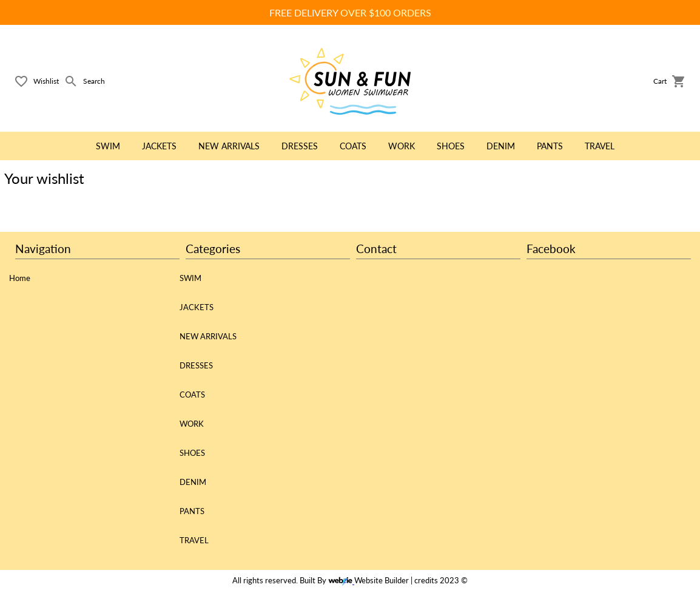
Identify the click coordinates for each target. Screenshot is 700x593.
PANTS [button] (550, 146)
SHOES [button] (451, 146)
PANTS (192, 511)
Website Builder (382, 581)
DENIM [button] (501, 146)
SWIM (190, 278)
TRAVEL (194, 540)
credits (426, 581)
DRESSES (196, 365)
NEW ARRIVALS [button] (229, 146)
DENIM (193, 482)
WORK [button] (402, 146)
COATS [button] (353, 146)
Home (20, 278)
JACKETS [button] (159, 146)
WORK (192, 424)
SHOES (192, 453)
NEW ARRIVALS (208, 336)
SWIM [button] (108, 146)
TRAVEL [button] (600, 146)
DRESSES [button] (300, 146)
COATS (192, 395)
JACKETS (197, 307)
